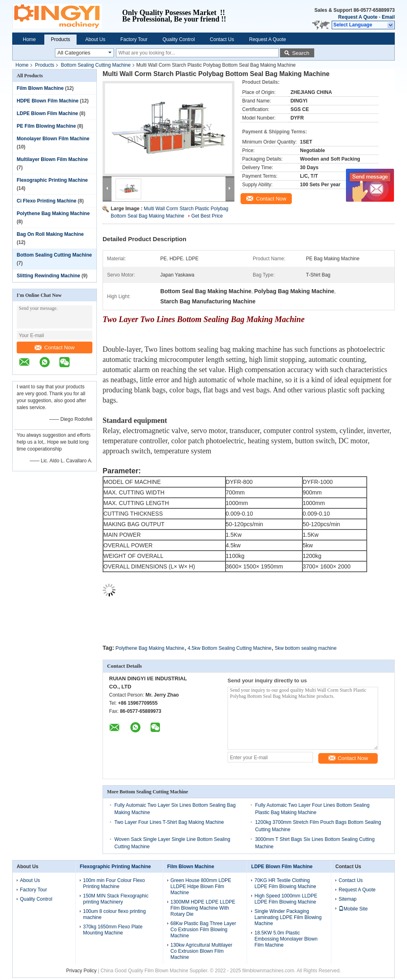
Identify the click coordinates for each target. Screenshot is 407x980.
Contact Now (55, 347)
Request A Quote (358, 17)
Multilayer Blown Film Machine (52, 159)
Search (301, 53)
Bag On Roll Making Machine (50, 234)
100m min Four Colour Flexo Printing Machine (114, 883)
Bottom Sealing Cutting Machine (95, 65)
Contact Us (222, 39)
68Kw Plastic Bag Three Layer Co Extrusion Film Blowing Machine (203, 930)
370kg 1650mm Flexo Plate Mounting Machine (113, 930)
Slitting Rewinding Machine (48, 276)
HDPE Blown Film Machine (48, 101)
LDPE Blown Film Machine (47, 113)
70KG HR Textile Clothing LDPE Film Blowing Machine (285, 883)
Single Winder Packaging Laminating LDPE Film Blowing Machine (288, 917)
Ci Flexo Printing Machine (47, 201)
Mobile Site (353, 909)
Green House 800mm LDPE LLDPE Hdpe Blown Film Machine (201, 886)
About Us (95, 39)
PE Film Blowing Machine (46, 126)
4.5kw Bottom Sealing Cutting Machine (230, 648)
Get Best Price (207, 216)
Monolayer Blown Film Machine (53, 139)
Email (388, 17)
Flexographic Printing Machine (52, 180)
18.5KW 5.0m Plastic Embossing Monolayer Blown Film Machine (286, 939)
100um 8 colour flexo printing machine (114, 914)
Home (29, 39)
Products (60, 39)
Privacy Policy (82, 971)
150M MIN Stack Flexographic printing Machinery (116, 899)
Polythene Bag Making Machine (53, 213)
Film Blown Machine (40, 88)
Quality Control (178, 39)
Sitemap (348, 899)
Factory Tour (134, 39)
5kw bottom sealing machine (305, 648)
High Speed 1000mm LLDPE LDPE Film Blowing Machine (286, 899)
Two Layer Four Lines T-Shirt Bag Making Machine (169, 822)
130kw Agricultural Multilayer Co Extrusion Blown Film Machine (201, 951)
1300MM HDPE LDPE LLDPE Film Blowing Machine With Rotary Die (203, 908)
